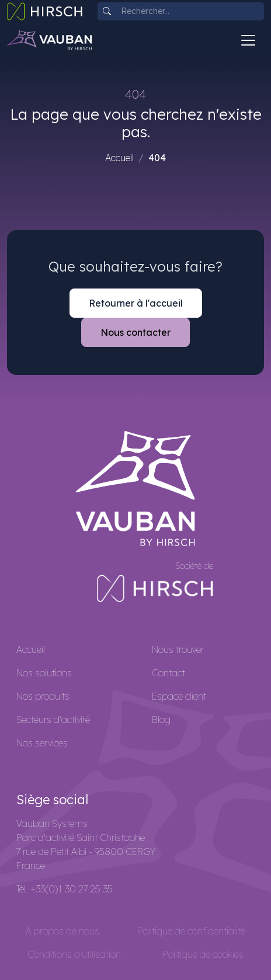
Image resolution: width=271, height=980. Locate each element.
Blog (161, 720)
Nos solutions (44, 673)
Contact (168, 673)
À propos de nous (62, 931)
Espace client (179, 696)
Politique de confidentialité (191, 931)
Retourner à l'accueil (136, 303)
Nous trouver (178, 649)
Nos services (42, 743)
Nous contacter (135, 332)
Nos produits (43, 696)
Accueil (119, 158)
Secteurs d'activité (53, 720)
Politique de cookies (203, 954)
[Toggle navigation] (248, 40)
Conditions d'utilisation (74, 954)
